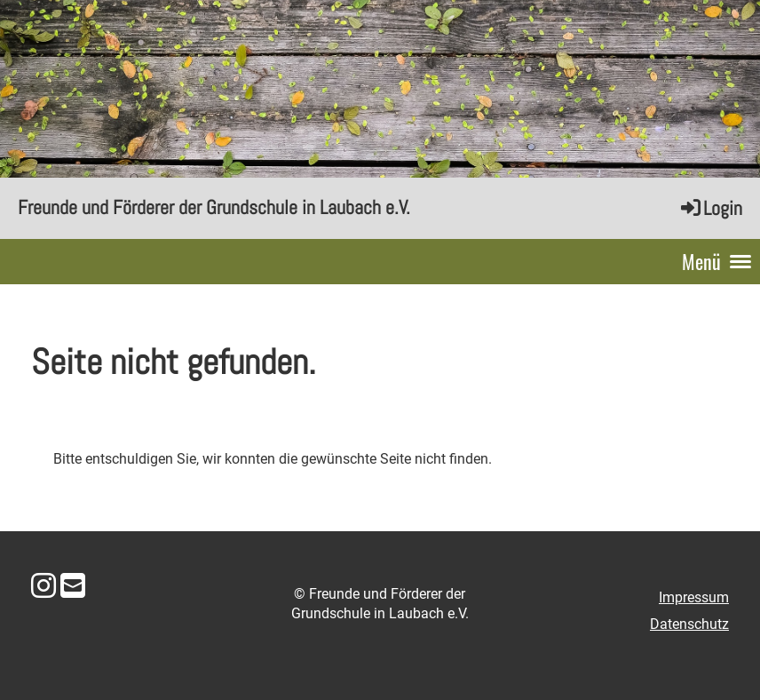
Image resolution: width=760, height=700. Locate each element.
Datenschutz (689, 624)
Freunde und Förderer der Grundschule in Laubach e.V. (214, 207)
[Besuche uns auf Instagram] (44, 586)
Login (710, 208)
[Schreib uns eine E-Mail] (73, 586)
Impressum (694, 597)
